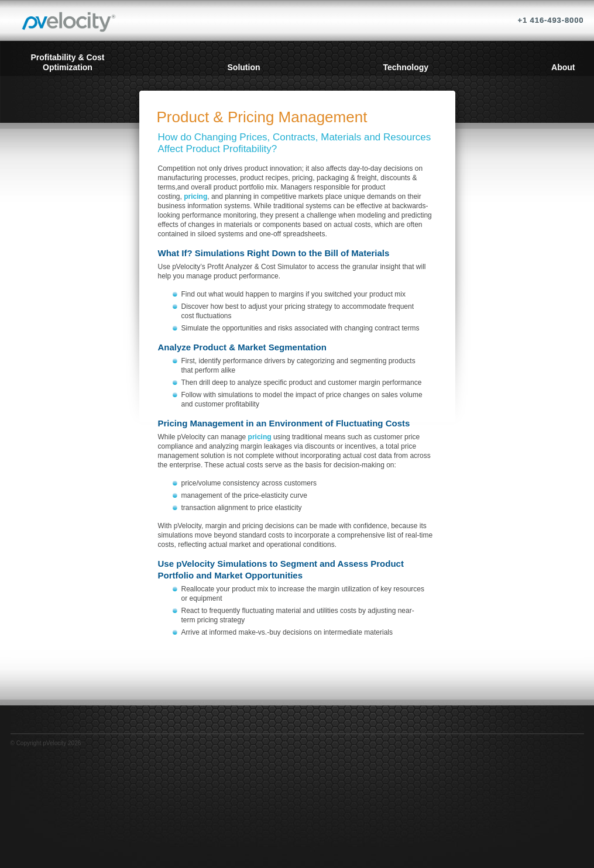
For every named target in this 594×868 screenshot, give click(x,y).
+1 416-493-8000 (550, 20)
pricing (195, 197)
